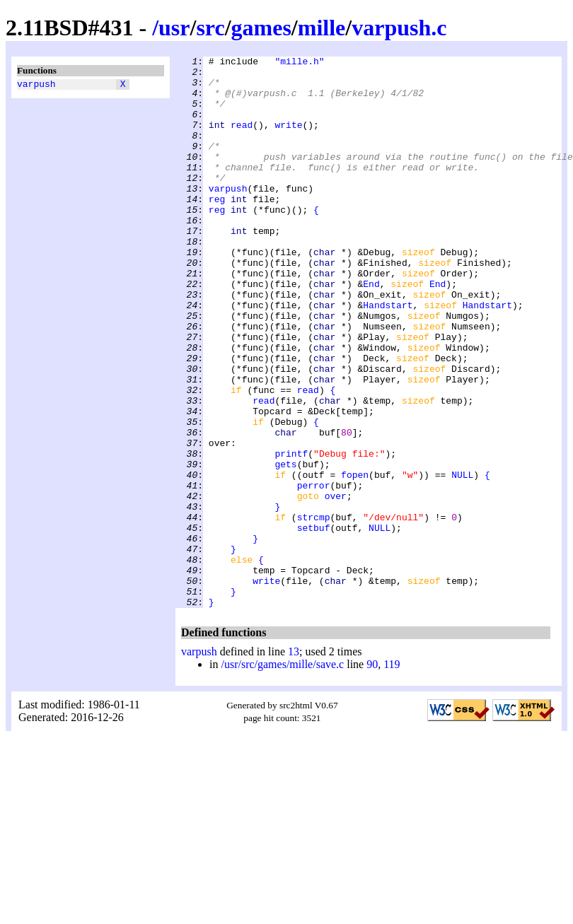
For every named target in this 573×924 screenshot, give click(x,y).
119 (392, 774)
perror (314, 572)
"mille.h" (299, 63)
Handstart (388, 356)
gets (285, 546)
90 (372, 774)
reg (217, 228)
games (261, 28)
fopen (355, 559)
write (288, 139)
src (210, 28)
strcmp (314, 610)
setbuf (314, 623)
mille (322, 28)
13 (294, 762)
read (242, 139)
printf (291, 534)
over (336, 585)
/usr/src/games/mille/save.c (282, 774)
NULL (462, 559)
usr (174, 28)
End (371, 330)
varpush (36, 86)
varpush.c (399, 28)
